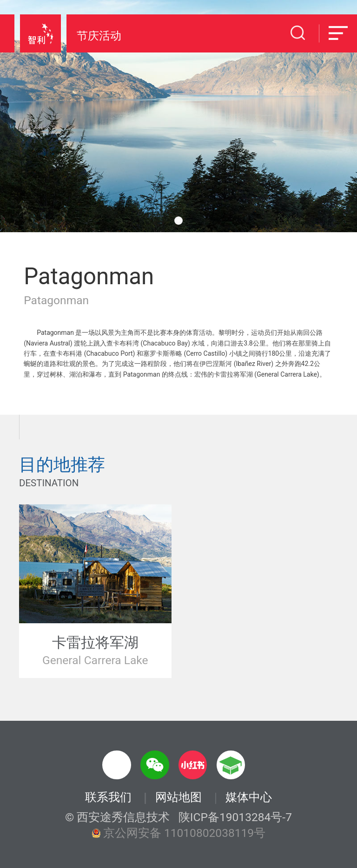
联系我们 (108, 798)
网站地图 (178, 798)
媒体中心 (249, 798)
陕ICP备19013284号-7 (235, 818)
